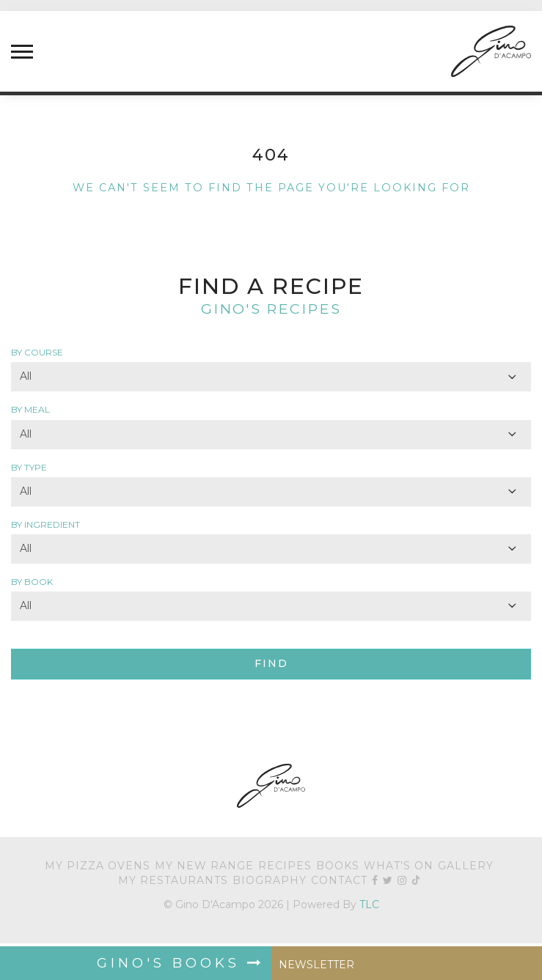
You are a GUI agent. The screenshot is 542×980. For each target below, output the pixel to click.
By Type (29, 467)
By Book (32, 582)
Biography (270, 880)
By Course (37, 352)
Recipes (285, 866)
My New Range (204, 866)
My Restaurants (173, 880)
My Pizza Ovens (98, 866)
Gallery (466, 866)
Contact (339, 880)
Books (338, 866)
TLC (369, 905)
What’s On (399, 866)
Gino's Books (180, 963)
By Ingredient (45, 524)
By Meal (30, 409)
